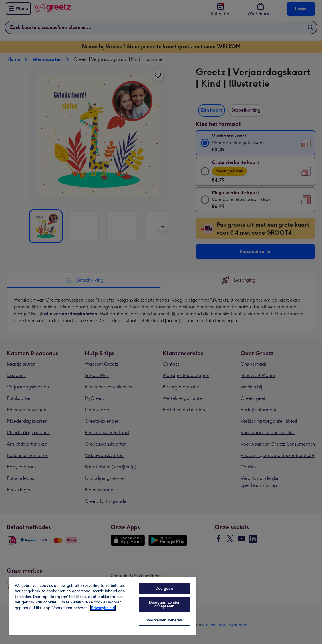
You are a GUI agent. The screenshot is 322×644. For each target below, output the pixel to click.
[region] (102, 606)
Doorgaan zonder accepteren (164, 604)
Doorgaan (164, 588)
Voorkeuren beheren (164, 620)
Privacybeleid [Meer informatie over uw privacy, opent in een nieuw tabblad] (103, 608)
